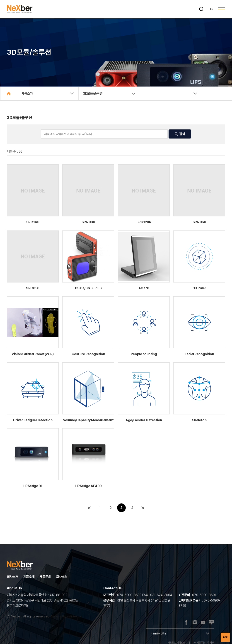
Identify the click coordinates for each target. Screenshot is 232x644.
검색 (180, 134)
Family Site (158, 633)
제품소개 (29, 577)
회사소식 (62, 577)
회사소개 (12, 577)
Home (9, 94)
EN (212, 9)
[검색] (201, 9)
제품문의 (45, 577)
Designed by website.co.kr (66, 617)
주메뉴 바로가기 (0, 0)
